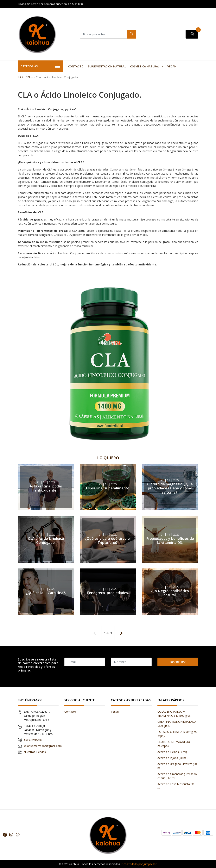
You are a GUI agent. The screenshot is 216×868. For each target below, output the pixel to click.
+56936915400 (33, 740)
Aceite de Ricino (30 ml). (172, 752)
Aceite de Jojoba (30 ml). (173, 758)
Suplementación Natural (107, 66)
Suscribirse (178, 662)
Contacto (76, 66)
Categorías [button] (40, 66)
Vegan (172, 66)
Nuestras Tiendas (35, 752)
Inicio (21, 77)
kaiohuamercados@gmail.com (43, 746)
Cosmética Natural (145, 66)
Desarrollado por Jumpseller (139, 864)
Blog (30, 77)
